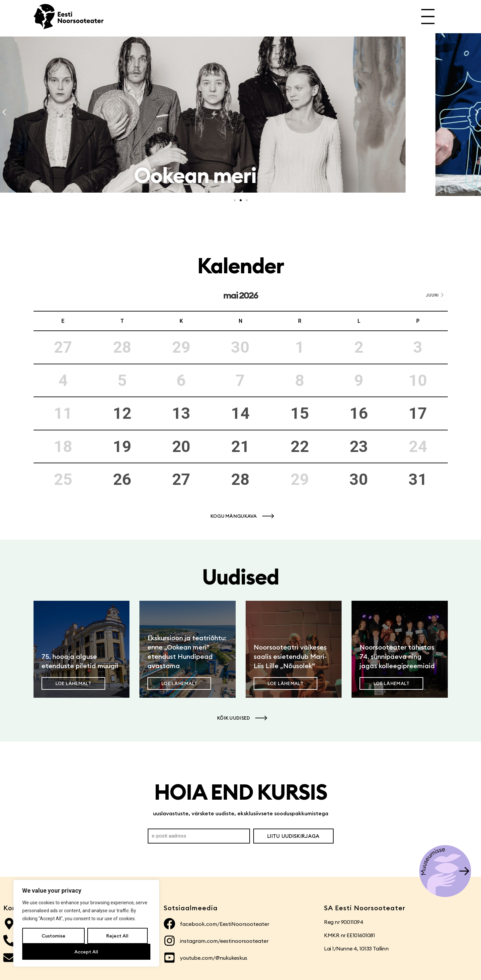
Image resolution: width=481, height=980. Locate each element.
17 (418, 413)
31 (418, 479)
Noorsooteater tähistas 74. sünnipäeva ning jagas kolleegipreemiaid (397, 656)
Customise (53, 936)
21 (240, 446)
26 (122, 479)
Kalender (240, 266)
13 (181, 413)
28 (240, 479)
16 (359, 413)
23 (359, 446)
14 (240, 413)
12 (122, 413)
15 (300, 413)
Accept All (86, 952)
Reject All (117, 936)
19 (122, 446)
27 (181, 479)
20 (181, 446)
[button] (4, 112)
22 (300, 446)
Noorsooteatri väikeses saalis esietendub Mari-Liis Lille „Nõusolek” (290, 656)
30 (359, 479)
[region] (86, 923)
